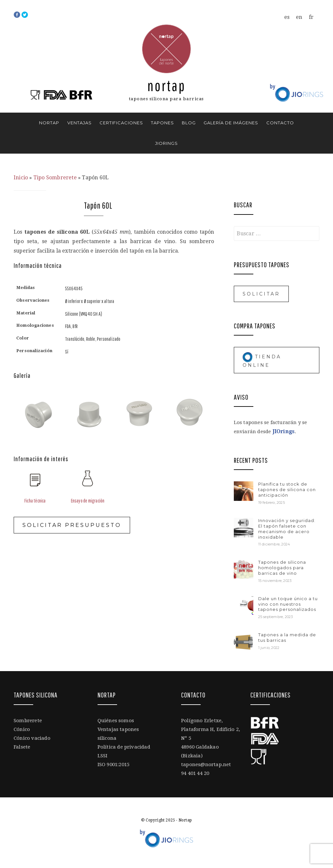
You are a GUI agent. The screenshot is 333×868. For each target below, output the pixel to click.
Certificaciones (121, 123)
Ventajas (80, 123)
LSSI (103, 756)
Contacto (280, 123)
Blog (189, 123)
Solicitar (261, 294)
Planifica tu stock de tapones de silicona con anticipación (287, 489)
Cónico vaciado (32, 738)
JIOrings (166, 143)
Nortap (166, 85)
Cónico (22, 729)
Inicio (21, 178)
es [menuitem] (287, 17)
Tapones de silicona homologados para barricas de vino (282, 568)
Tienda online (262, 360)
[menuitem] (287, 17)
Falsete (22, 747)
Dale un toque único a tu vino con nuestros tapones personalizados (288, 604)
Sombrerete (28, 721)
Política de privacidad (124, 747)
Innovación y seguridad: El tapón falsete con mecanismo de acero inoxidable (287, 529)
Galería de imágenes (231, 123)
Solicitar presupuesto (72, 525)
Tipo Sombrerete (55, 178)
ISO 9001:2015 (114, 765)
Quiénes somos (116, 721)
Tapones (162, 123)
